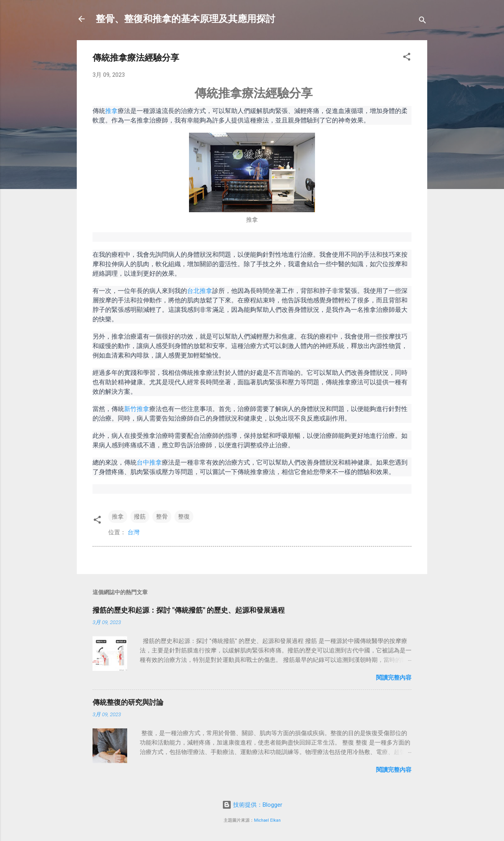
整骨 (162, 517)
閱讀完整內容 (394, 678)
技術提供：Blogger (252, 805)
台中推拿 (149, 462)
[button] (407, 58)
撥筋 (140, 517)
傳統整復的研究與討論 (128, 702)
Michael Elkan (267, 820)
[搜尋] (422, 21)
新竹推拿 (137, 409)
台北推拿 (200, 291)
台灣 (133, 532)
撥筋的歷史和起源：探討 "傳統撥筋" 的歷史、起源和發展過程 (189, 610)
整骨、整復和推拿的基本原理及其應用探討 (185, 19)
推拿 (111, 111)
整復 (184, 517)
